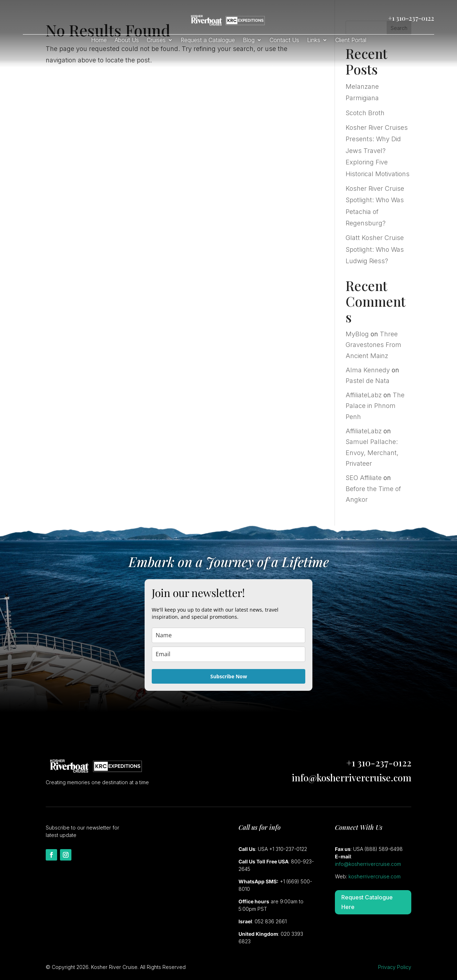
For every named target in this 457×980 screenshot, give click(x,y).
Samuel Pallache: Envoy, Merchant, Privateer (372, 453)
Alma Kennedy (368, 370)
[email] (228, 654)
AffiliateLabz (364, 395)
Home (99, 40)
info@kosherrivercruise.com (351, 778)
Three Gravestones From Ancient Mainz (373, 345)
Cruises (156, 40)
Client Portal (351, 40)
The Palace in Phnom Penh (375, 406)
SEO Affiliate (364, 478)
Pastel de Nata (368, 381)
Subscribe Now (229, 676)
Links (314, 40)
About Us (127, 40)
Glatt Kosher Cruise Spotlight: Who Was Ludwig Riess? (375, 249)
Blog (249, 40)
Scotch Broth (365, 113)
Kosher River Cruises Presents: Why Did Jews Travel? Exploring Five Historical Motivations (378, 151)
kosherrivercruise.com (375, 876)
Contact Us (284, 40)
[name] (228, 635)
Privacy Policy (395, 967)
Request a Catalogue (208, 40)
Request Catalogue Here (367, 902)
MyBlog (357, 334)
